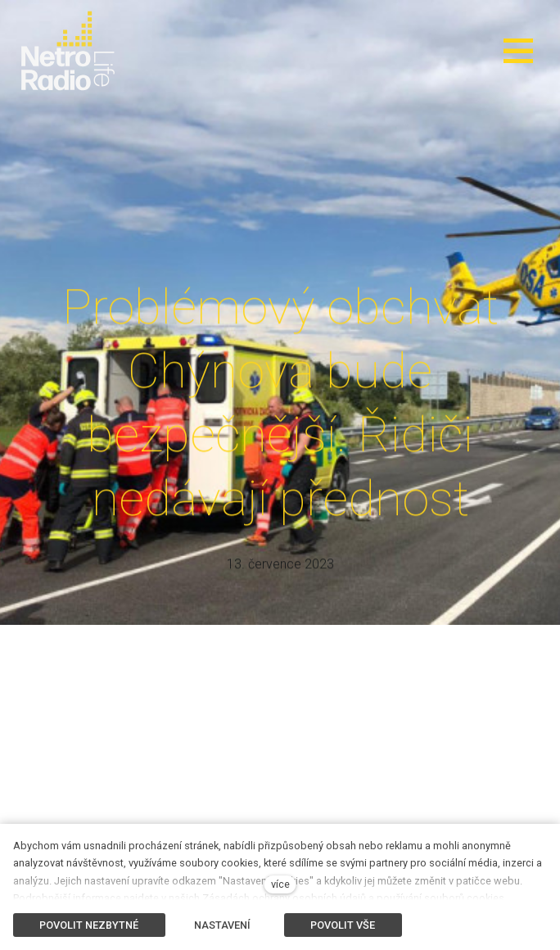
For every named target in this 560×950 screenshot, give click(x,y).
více (280, 884)
